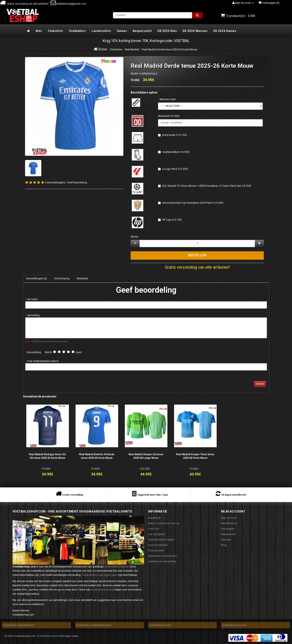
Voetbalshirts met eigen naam (100, 575)
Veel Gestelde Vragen (161, 540)
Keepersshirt (142, 31)
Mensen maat (168, 99)
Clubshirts (55, 31)
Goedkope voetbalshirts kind (94, 625)
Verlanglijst (228, 529)
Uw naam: (33, 299)
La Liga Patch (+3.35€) (175, 169)
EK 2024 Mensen (195, 31)
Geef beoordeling (77, 183)
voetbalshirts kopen (116, 567)
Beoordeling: (34, 352)
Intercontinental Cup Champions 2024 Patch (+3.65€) (193, 203)
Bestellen (197, 255)
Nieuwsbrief (228, 534)
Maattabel (82, 279)
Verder (260, 384)
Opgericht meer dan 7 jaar (153, 495)
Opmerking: (33, 315)
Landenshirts (101, 31)
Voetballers (77, 31)
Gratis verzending (73, 495)
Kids (39, 31)
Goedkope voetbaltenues (18, 625)
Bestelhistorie (229, 523)
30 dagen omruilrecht (234, 495)
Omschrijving (62, 279)
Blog (224, 545)
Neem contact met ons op (164, 523)
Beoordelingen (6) (37, 279)
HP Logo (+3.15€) (172, 220)
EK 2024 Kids (167, 31)
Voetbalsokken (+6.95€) (176, 152)
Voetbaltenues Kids (102, 590)
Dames (122, 31)
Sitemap (226, 540)
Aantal (134, 237)
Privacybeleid (156, 550)
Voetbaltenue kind (48, 636)
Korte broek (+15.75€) (174, 135)
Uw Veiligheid (156, 534)
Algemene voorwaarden (163, 556)
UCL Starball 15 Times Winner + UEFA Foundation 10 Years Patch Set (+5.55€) (207, 186)
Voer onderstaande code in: (43, 361)
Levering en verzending (162, 561)
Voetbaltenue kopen (234, 625)
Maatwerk (164, 116)
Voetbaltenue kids (160, 625)
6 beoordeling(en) (55, 183)
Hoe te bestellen (158, 545)
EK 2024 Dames (225, 31)
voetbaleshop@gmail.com (68, 4)
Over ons (154, 529)
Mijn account (229, 518)
